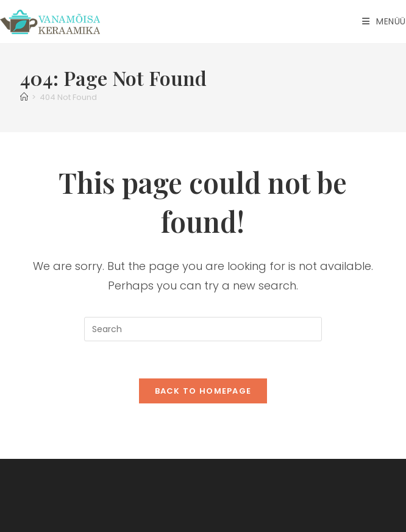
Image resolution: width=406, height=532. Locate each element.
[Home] (24, 97)
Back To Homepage (203, 391)
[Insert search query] (203, 329)
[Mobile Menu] (384, 21)
